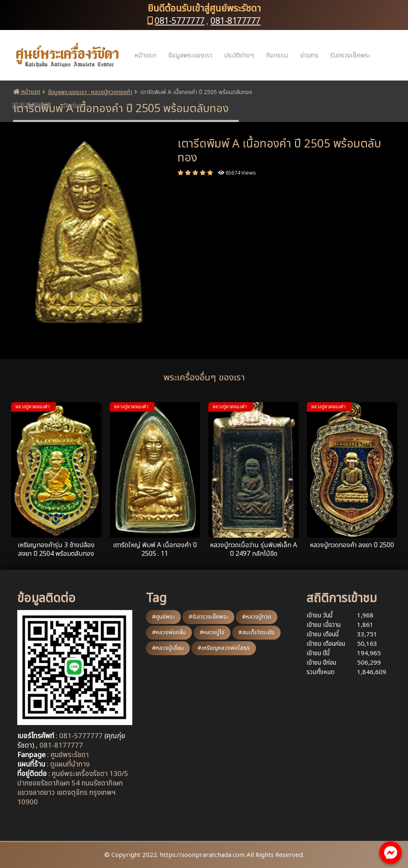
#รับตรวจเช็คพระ (208, 617)
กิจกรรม (277, 55)
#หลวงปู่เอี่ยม (168, 648)
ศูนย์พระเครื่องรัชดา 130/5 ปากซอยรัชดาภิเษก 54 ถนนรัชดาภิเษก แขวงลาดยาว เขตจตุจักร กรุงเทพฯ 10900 (73, 788)
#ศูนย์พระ (163, 617)
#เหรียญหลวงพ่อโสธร (224, 648)
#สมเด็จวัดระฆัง (256, 632)
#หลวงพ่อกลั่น (169, 632)
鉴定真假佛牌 (32, 106)
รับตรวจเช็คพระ (350, 55)
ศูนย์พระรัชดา (70, 755)
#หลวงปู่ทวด (257, 617)
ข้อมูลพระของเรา (190, 55)
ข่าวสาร (309, 55)
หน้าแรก (145, 55)
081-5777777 (180, 21)
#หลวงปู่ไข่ (212, 632)
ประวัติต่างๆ (239, 55)
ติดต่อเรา (75, 106)
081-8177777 (235, 21)
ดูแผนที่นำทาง (70, 764)
